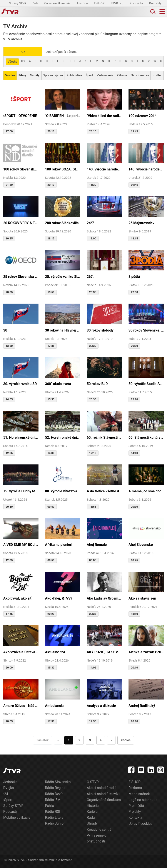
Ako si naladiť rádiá (102, 787)
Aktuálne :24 (55, 652)
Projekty (135, 811)
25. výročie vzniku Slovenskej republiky (63, 276)
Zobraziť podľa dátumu (64, 52)
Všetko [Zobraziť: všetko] (12, 61)
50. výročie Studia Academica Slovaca (146, 383)
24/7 (90, 223)
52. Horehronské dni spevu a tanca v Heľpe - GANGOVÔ (63, 437)
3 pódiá (134, 276)
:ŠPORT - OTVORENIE (20, 115)
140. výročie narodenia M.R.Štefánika (104, 169)
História (83, 3)
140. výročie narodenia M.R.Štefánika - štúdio (146, 169)
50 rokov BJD (97, 383)
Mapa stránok (139, 793)
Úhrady (92, 823)
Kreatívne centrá (99, 829)
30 (5, 330)
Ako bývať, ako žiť (17, 598)
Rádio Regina (55, 787)
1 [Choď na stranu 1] (69, 740)
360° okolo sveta (58, 383)
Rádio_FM (53, 799)
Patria (50, 805)
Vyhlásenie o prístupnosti (97, 838)
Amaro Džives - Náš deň (21, 705)
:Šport (8, 799)
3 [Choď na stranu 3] (90, 740)
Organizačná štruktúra (104, 799)
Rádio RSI (53, 811)
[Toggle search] (152, 12)
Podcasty (10, 811)
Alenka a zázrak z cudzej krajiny (146, 652)
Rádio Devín (54, 793)
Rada (91, 817)
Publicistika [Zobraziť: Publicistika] (74, 75)
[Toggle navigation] (162, 12)
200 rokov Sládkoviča (62, 223)
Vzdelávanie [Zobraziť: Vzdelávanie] (105, 75)
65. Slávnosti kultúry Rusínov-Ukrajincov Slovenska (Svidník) (146, 437)
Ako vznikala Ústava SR (21, 652)
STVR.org (117, 3)
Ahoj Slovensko (141, 544)
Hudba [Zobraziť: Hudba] (157, 75)
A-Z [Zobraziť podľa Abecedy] (23, 52)
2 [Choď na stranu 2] (79, 740)
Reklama (135, 787)
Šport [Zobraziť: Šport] (89, 75)
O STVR (93, 781)
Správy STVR (18, 3)
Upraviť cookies (140, 823)
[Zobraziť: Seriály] (35, 75)
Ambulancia (54, 705)
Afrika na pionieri (59, 544)
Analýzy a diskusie (101, 705)
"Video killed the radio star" (104, 115)
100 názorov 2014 (143, 115)
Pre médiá (137, 3)
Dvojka (9, 787)
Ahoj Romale (97, 544)
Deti (35, 3)
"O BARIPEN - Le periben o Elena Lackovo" (63, 115)
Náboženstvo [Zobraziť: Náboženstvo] (140, 75)
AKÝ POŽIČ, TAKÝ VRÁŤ (104, 652)
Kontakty (155, 3)
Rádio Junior (55, 823)
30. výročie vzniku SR (20, 383)
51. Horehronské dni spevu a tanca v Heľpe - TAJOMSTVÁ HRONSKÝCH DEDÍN (21, 437)
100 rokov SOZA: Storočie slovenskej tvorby (63, 169)
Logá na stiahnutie (143, 799)
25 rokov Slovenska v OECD (21, 276)
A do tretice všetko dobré (104, 491)
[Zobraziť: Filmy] (22, 75)
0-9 (23, 61)
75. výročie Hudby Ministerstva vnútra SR (21, 491)
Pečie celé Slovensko (58, 3)
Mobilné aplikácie (17, 817)
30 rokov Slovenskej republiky (146, 330)
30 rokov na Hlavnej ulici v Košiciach (63, 330)
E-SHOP (100, 3)
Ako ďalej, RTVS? (59, 598)
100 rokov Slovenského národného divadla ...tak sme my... (21, 169)
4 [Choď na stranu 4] (101, 740)
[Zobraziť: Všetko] (10, 75)
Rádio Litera (54, 817)
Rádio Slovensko (58, 781)
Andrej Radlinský (142, 705)
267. (90, 276)
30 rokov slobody (100, 330)
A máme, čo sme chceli (146, 491)
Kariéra (92, 811)
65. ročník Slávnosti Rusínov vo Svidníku (104, 437)
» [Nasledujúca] (111, 740)
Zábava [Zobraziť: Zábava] (122, 75)
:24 (6, 793)
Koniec (126, 740)
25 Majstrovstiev (141, 223)
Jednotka (10, 781)
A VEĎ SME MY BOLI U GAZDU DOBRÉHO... (21, 544)
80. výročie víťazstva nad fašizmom (63, 491)
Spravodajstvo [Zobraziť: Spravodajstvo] (53, 75)
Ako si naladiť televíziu (104, 793)
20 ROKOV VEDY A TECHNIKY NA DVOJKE (21, 223)
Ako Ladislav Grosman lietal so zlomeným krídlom (104, 598)
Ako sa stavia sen (142, 598)
